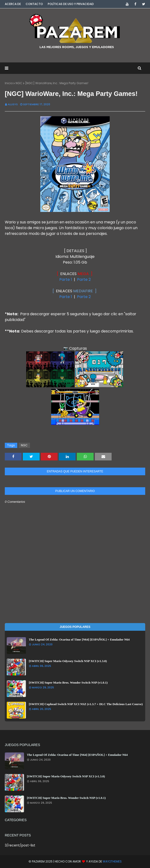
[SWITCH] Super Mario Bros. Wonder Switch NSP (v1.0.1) (68, 683)
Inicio (9, 83)
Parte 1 (66, 279)
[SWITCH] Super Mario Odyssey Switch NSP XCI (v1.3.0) (68, 661)
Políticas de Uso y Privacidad (71, 4)
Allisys (13, 104)
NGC (19, 83)
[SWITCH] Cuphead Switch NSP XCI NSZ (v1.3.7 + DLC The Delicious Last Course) (86, 704)
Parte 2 (84, 279)
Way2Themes (112, 861)
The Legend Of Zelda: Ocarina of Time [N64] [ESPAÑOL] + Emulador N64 (79, 639)
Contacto (34, 4)
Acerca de (13, 4)
